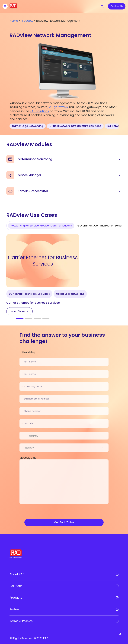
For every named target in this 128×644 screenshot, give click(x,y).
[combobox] (66, 436)
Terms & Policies (21, 621)
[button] (20, 319)
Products (27, 21)
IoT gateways (58, 107)
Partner (15, 609)
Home (14, 21)
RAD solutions (39, 111)
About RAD (17, 574)
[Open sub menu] (117, 574)
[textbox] (35, 436)
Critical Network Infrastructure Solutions (75, 126)
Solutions (16, 586)
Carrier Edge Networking (28, 126)
